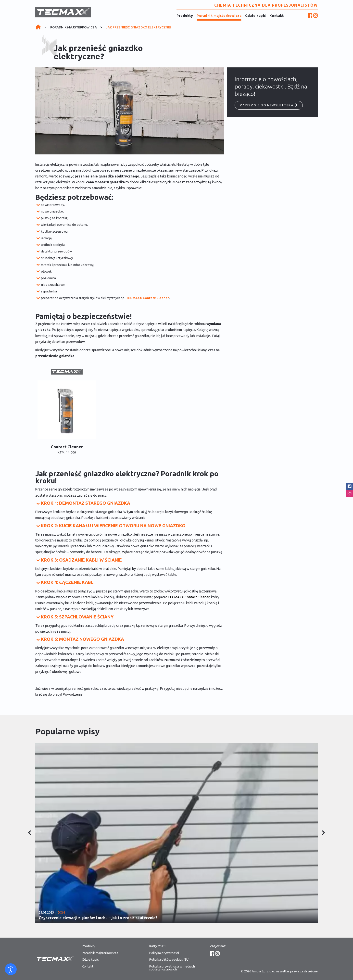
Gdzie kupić (256, 16)
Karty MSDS (158, 946)
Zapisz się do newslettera (269, 105)
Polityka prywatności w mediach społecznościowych (172, 968)
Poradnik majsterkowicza (219, 16)
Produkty (185, 16)
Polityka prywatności (164, 953)
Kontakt (277, 16)
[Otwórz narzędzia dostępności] (11, 969)
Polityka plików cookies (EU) (169, 960)
